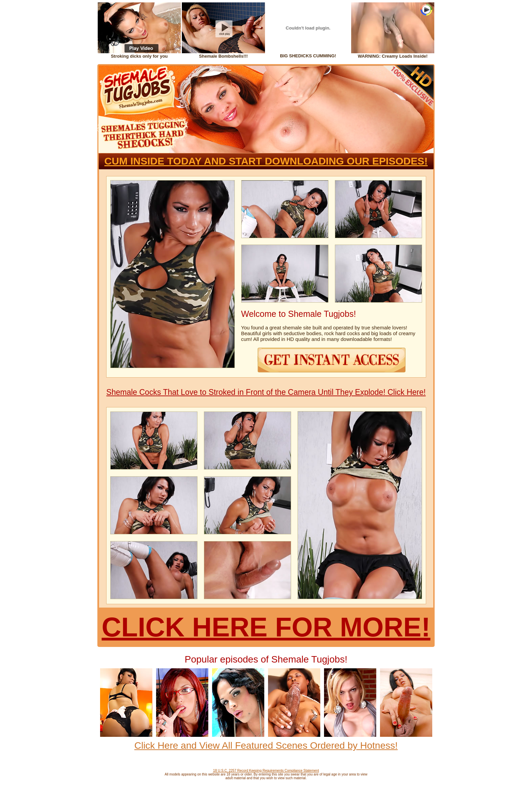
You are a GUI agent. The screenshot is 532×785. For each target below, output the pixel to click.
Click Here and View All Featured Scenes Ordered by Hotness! (266, 745)
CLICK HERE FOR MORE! (266, 627)
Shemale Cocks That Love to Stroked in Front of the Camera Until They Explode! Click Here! (266, 392)
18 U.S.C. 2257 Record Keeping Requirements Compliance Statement (266, 771)
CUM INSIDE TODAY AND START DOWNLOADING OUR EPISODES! (266, 161)
